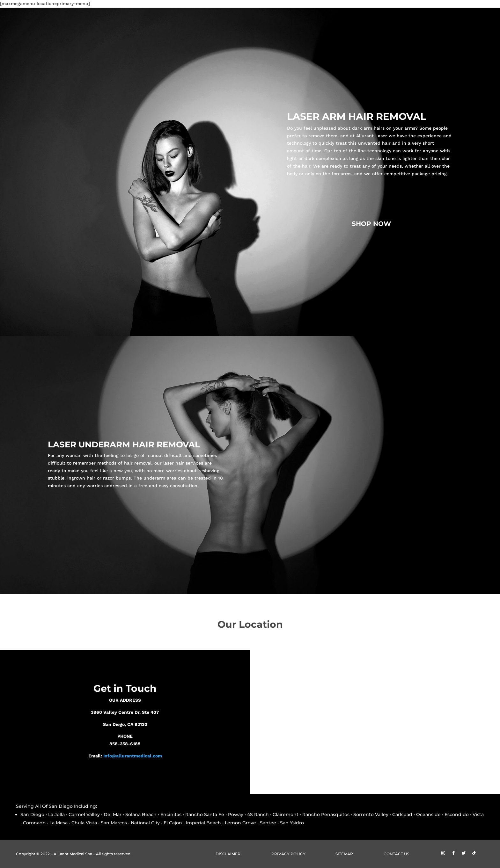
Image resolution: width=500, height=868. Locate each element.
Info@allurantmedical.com (133, 756)
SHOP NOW (371, 224)
